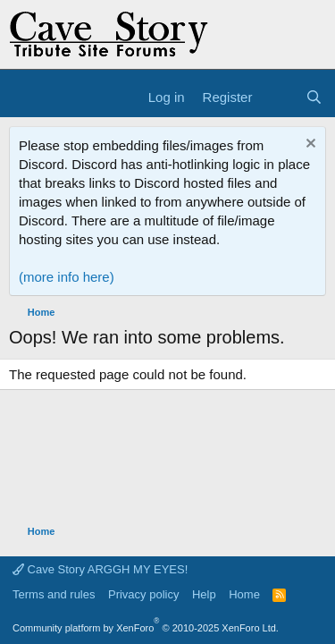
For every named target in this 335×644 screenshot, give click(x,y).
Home (244, 594)
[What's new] (278, 97)
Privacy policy (143, 594)
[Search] (314, 97)
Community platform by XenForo (146, 628)
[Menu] (25, 97)
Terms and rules (54, 594)
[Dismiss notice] (309, 145)
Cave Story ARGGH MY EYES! (100, 569)
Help (204, 594)
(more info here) (67, 277)
